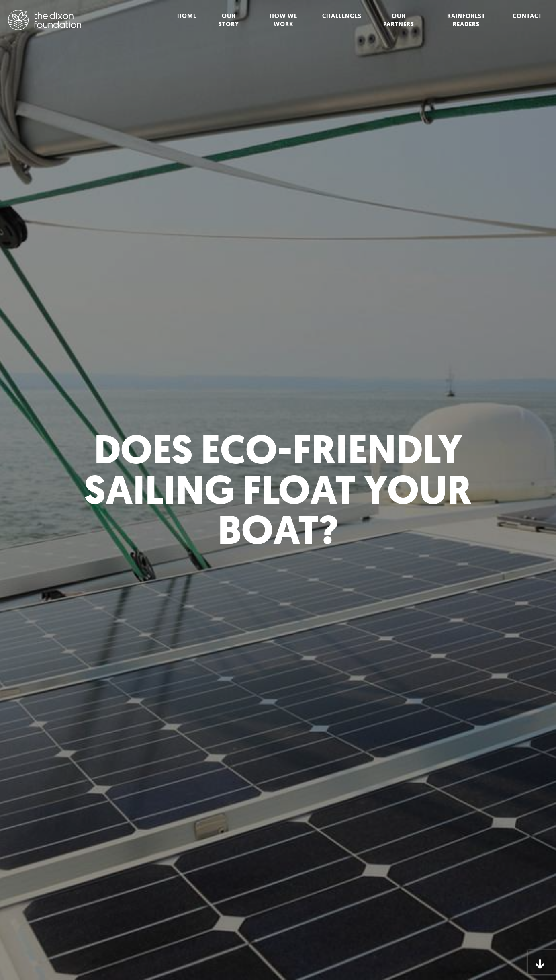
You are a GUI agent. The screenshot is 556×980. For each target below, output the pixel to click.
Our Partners (399, 20)
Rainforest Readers (466, 20)
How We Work (283, 20)
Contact (527, 16)
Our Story (229, 20)
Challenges (342, 16)
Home (187, 16)
